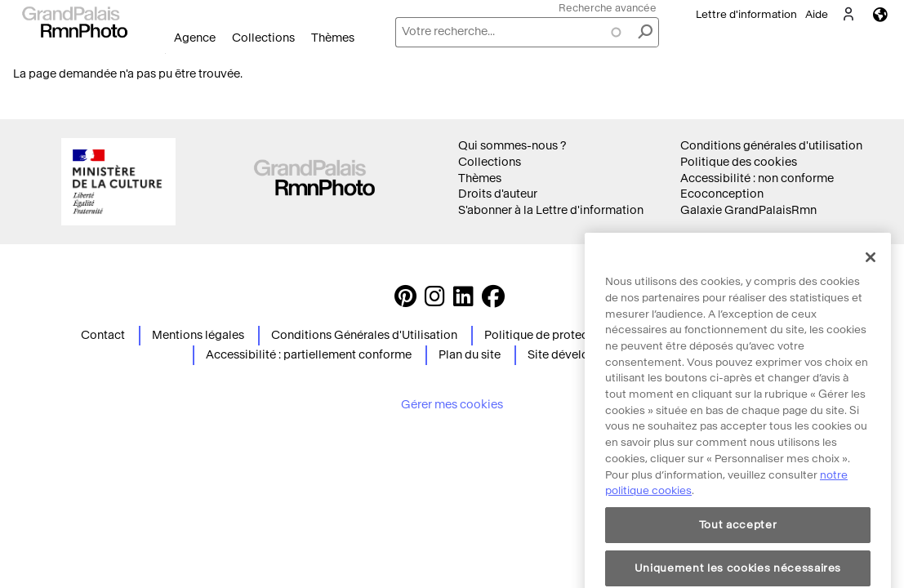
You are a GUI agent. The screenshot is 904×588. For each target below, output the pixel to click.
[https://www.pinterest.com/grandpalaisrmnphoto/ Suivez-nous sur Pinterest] (405, 301)
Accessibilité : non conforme (757, 178)
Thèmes (333, 38)
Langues (880, 14)
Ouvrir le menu (165, 53)
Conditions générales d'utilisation (771, 146)
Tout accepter (738, 564)
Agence (195, 38)
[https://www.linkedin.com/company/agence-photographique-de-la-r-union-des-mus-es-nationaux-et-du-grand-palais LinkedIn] (463, 301)
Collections (263, 38)
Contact (103, 335)
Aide (817, 14)
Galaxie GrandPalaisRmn (748, 210)
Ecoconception (722, 194)
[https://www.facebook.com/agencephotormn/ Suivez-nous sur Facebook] (493, 301)
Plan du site (470, 355)
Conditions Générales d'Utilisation (364, 335)
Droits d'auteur (498, 194)
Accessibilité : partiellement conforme (309, 355)
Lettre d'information (746, 14)
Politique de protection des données (582, 335)
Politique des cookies (739, 162)
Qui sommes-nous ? (512, 146)
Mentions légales (198, 335)
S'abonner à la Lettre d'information (551, 210)
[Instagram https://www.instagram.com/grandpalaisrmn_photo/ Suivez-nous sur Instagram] (435, 301)
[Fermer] (871, 297)
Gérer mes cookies (452, 405)
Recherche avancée (608, 8)
